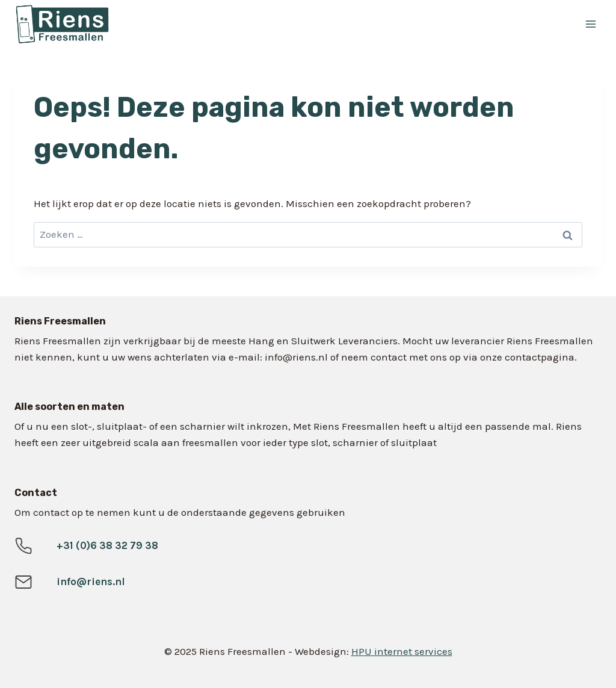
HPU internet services (402, 651)
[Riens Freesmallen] (180, 24)
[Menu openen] (590, 24)
